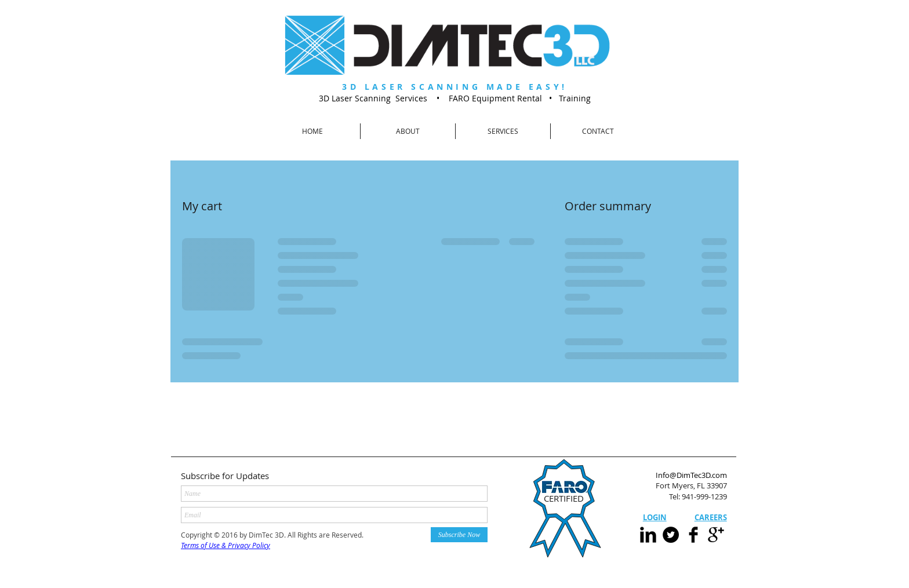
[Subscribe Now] (459, 535)
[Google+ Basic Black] (716, 535)
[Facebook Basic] (693, 535)
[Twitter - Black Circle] (671, 535)
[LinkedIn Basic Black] (648, 535)
